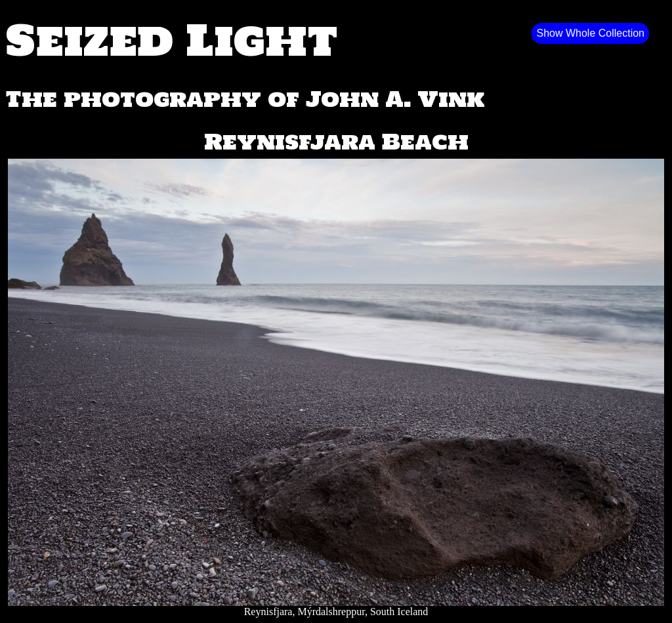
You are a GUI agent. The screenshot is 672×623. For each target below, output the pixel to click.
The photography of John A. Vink (245, 99)
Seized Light (172, 39)
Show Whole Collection (590, 33)
